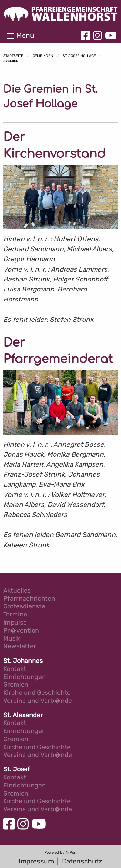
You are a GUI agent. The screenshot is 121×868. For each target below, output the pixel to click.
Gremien (11, 61)
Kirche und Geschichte (37, 693)
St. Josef (17, 770)
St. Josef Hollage (79, 56)
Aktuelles (17, 591)
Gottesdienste (24, 607)
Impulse (15, 623)
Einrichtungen (25, 677)
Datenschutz (82, 861)
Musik (12, 639)
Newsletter (20, 647)
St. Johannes (23, 661)
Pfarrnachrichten (29, 599)
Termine (15, 615)
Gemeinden (43, 56)
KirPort (71, 852)
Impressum (36, 861)
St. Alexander (23, 715)
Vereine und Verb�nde (38, 701)
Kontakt (15, 669)
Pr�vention (21, 631)
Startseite (13, 56)
